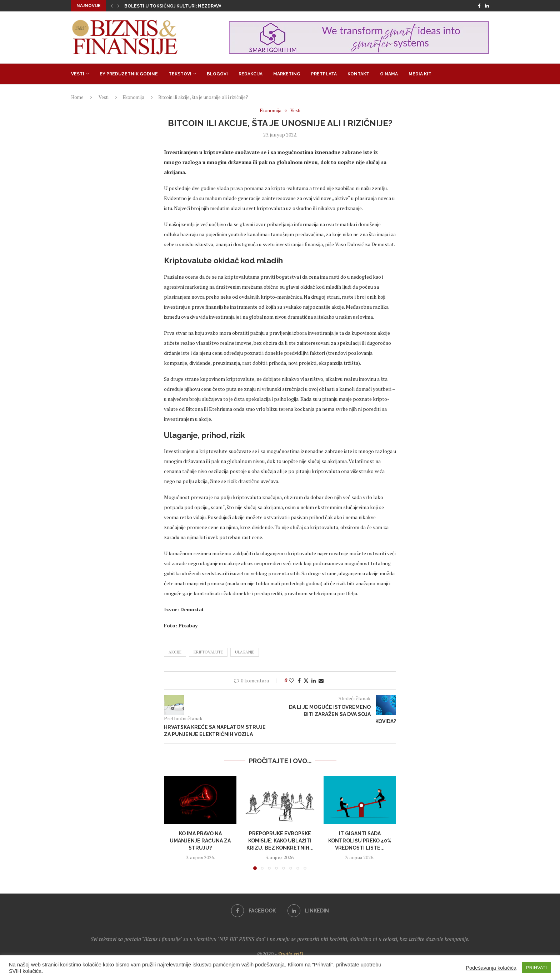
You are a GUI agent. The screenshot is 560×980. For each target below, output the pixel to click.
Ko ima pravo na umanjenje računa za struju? (200, 840)
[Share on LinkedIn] (314, 680)
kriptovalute (208, 652)
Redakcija (251, 74)
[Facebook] (479, 6)
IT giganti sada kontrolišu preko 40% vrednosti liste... (360, 840)
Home (77, 97)
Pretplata (324, 74)
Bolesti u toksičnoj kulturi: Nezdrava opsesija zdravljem (197, 6)
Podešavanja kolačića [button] (491, 968)
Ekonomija (133, 97)
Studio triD (291, 954)
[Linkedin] (487, 6)
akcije (175, 652)
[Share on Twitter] (306, 680)
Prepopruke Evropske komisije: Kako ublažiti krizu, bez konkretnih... (280, 840)
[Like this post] (291, 680)
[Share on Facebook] (299, 680)
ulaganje (245, 652)
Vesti (78, 74)
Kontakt (358, 74)
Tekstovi (180, 74)
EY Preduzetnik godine (129, 74)
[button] (112, 6)
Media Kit (420, 74)
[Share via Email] (321, 680)
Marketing (287, 74)
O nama (389, 74)
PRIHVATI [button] (536, 968)
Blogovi (217, 74)
